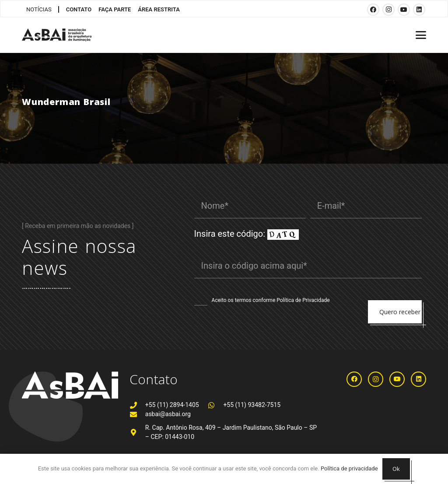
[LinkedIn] (419, 10)
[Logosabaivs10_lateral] (57, 35)
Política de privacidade (349, 468)
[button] (421, 35)
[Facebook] (373, 10)
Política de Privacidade (303, 300)
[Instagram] (388, 10)
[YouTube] (404, 10)
